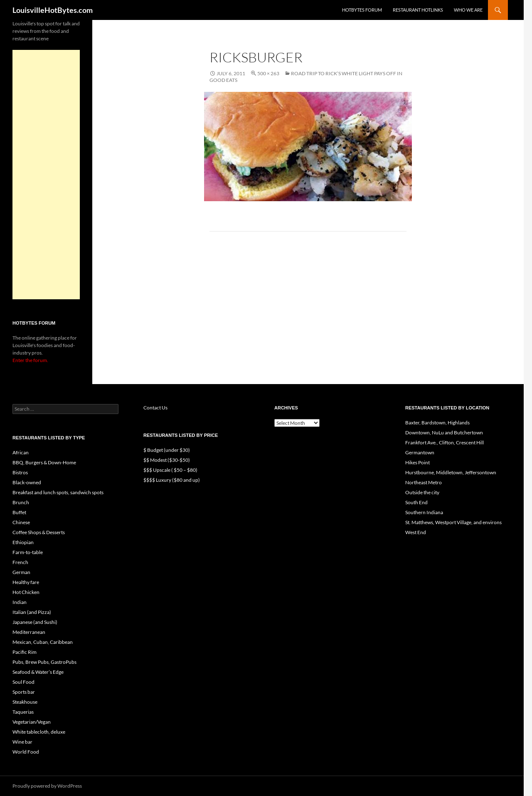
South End (416, 502)
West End (416, 532)
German (21, 572)
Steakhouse (25, 702)
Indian (20, 602)
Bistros (20, 472)
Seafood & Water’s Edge (38, 672)
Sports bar (24, 692)
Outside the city (422, 492)
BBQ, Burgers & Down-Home (44, 462)
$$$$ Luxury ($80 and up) (172, 480)
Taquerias (23, 712)
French (20, 562)
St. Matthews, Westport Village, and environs (453, 522)
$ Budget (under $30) (167, 450)
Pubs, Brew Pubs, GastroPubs (44, 662)
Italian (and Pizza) (32, 612)
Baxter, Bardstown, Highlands (437, 423)
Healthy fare (26, 582)
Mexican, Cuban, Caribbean (43, 642)
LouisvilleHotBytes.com (53, 10)
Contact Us (155, 408)
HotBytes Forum (362, 10)
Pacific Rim (25, 652)
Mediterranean (29, 632)
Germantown (420, 452)
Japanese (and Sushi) (35, 622)
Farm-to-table (28, 552)
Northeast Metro (424, 482)
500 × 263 (268, 73)
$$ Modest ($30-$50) (167, 460)
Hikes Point (417, 462)
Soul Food (23, 682)
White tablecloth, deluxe (39, 732)
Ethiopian (23, 542)
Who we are (468, 10)
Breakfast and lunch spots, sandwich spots (58, 492)
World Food (26, 752)
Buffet (19, 512)
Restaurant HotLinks (418, 10)
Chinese (21, 522)
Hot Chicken (26, 592)
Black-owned (27, 482)
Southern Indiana (424, 512)
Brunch (21, 502)
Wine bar (22, 742)
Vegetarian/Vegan (32, 722)
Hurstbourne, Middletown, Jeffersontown (451, 472)
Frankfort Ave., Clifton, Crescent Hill (445, 442)
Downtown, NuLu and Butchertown (444, 433)
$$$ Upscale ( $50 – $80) (170, 470)
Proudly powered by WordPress (47, 786)
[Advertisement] (46, 175)
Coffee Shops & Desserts (39, 532)
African (21, 452)
